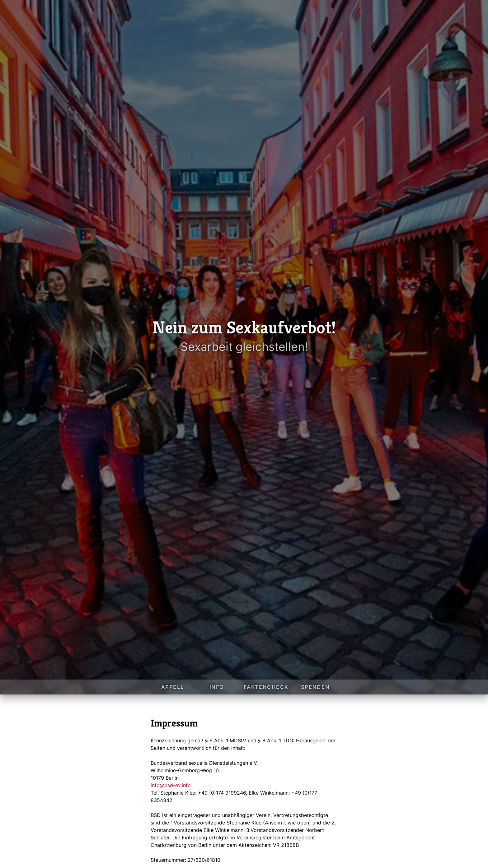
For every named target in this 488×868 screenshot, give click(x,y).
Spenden (315, 687)
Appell (173, 687)
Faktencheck (266, 687)
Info (217, 687)
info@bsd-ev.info (171, 785)
